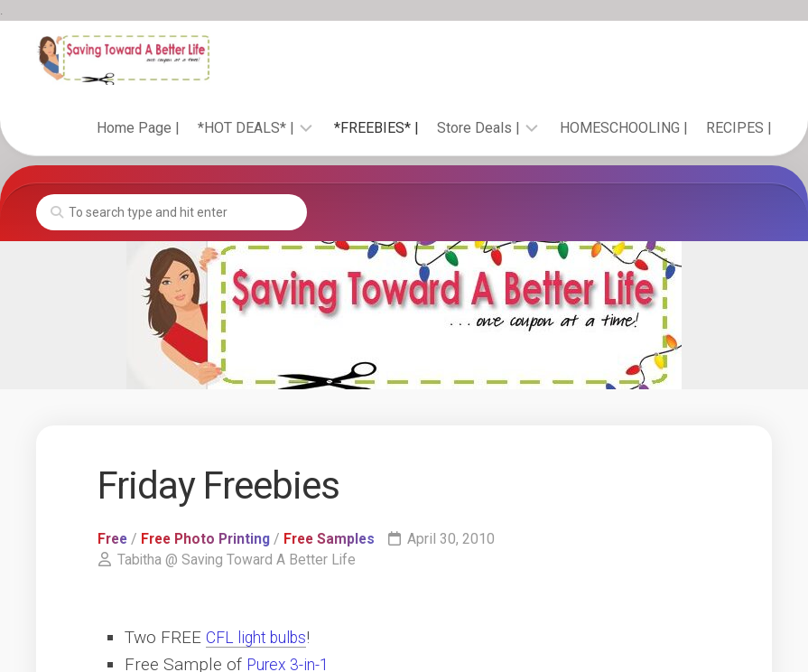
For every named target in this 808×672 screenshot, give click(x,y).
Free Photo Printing (211, 539)
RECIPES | (739, 128)
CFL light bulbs (262, 637)
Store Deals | (478, 128)
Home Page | (138, 128)
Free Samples (340, 539)
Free (114, 539)
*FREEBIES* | (376, 128)
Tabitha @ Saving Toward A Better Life (238, 560)
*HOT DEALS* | (246, 128)
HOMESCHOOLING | (624, 128)
